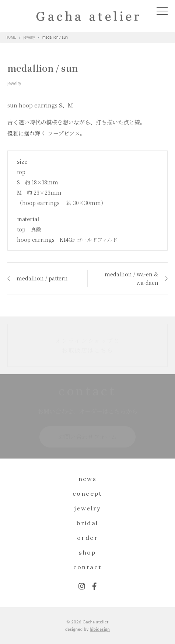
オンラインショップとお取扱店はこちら (88, 345)
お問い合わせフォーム (87, 437)
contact (88, 567)
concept (87, 493)
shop (87, 552)
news (88, 479)
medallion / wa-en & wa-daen (132, 278)
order (87, 538)
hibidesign (100, 629)
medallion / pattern (42, 278)
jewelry (14, 84)
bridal (87, 523)
